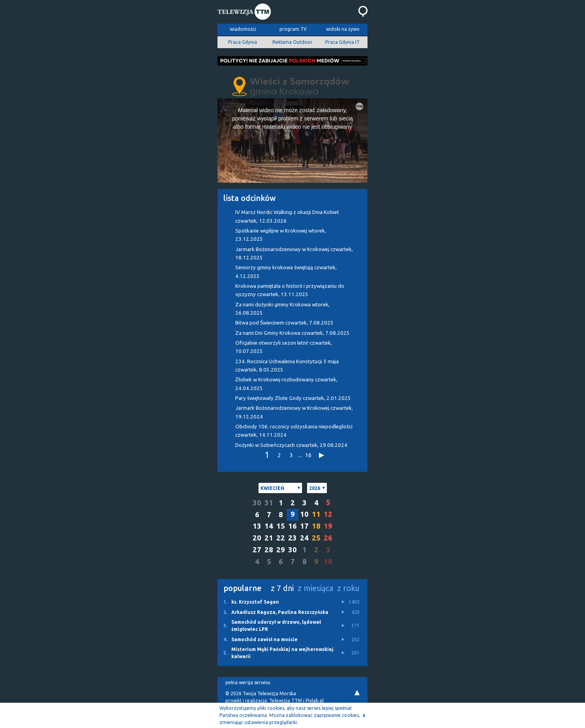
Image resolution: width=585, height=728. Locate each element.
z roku (348, 588)
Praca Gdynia (243, 42)
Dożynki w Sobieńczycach (291, 445)
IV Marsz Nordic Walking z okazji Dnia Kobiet (287, 216)
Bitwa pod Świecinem (284, 323)
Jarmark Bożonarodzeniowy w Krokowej (294, 253)
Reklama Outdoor (292, 42)
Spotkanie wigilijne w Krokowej (281, 235)
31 (269, 503)
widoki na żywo (343, 29)
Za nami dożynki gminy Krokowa (282, 309)
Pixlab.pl (315, 701)
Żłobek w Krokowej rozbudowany (286, 384)
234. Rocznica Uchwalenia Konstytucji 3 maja (287, 366)
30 (257, 503)
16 (308, 455)
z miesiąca (315, 588)
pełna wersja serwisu (248, 682)
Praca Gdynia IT (342, 42)
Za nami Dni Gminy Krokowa (292, 333)
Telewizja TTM (286, 701)
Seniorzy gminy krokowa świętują (286, 272)
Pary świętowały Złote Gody (293, 398)
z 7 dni (282, 588)
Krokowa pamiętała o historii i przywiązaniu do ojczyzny (290, 290)
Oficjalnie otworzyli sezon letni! (284, 347)
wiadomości (243, 29)
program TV (293, 29)
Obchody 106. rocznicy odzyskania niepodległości (294, 431)
